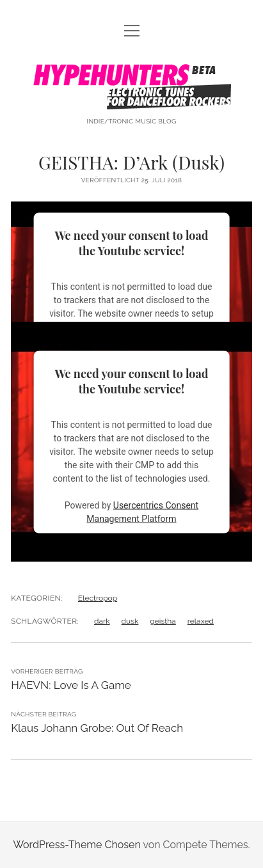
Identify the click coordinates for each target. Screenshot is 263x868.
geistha (163, 621)
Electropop (98, 598)
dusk (130, 621)
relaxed (201, 621)
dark (102, 621)
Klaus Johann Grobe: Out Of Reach (97, 728)
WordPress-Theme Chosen (76, 845)
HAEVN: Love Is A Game (71, 685)
